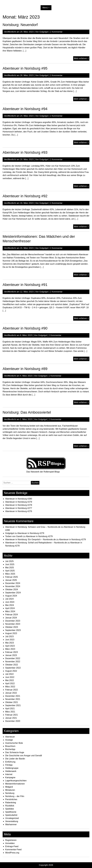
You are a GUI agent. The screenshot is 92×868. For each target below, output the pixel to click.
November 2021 (13, 699)
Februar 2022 (12, 690)
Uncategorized (12, 818)
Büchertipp (10, 749)
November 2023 (13, 624)
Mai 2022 (10, 680)
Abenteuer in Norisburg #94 (25, 109)
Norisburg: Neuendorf (20, 25)
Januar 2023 (11, 655)
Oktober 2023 (12, 627)
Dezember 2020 (13, 721)
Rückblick (10, 806)
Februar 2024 (12, 615)
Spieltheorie (11, 812)
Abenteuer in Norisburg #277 (19, 508)
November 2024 (13, 586)
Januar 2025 (11, 580)
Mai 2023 (10, 643)
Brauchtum (10, 746)
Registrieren (11, 840)
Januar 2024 (11, 618)
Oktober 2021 (12, 702)
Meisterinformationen (15, 784)
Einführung (10, 762)
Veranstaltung (12, 821)
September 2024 (13, 593)
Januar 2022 (11, 693)
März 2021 (10, 712)
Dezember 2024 (13, 583)
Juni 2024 (10, 602)
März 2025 (10, 574)
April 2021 (10, 709)
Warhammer (11, 824)
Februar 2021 (12, 715)
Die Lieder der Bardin (15, 759)
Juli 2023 (9, 636)
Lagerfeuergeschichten (16, 781)
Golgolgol (44, 32)
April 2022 (10, 683)
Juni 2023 (10, 640)
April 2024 (10, 608)
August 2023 (11, 633)
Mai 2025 (10, 568)
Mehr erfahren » (82, 59)
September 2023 (13, 630)
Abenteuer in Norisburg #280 (19, 499)
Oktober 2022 (12, 665)
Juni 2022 (10, 677)
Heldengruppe (12, 768)
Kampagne (10, 777)
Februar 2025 (12, 577)
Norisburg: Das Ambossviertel (27, 412)
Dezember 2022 (13, 658)
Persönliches (11, 799)
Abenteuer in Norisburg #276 (19, 511)
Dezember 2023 (13, 621)
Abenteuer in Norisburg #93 (25, 152)
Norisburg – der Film (15, 796)
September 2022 (13, 668)
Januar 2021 (11, 718)
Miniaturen (10, 790)
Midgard (9, 787)
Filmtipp (9, 765)
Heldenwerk (11, 771)
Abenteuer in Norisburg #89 (25, 369)
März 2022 (10, 687)
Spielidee (10, 809)
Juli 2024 (9, 599)
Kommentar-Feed (13, 850)
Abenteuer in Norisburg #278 (19, 505)
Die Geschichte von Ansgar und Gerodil (24, 756)
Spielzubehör (11, 815)
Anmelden (10, 843)
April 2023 (10, 646)
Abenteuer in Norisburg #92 (25, 196)
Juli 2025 (9, 561)
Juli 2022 (9, 674)
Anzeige (9, 740)
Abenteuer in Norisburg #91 (25, 285)
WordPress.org (12, 853)
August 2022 (11, 671)
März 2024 (10, 611)
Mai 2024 (10, 605)
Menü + (46, 8)
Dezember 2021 (13, 696)
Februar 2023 (12, 652)
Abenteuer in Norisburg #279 (19, 502)
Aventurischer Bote (14, 743)
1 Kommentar (56, 32)
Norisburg (10, 793)
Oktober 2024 (12, 589)
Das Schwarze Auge (15, 752)
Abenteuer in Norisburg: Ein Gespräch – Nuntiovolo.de (30, 539)
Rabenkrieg (11, 803)
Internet (9, 774)
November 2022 (13, 662)
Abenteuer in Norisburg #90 (25, 328)
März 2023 (10, 649)
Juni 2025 (10, 564)
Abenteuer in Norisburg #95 (25, 68)
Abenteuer (10, 737)
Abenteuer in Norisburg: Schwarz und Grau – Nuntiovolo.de (33, 527)
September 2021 (13, 705)
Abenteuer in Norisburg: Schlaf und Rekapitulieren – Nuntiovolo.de (36, 543)
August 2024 (11, 596)
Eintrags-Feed (12, 846)
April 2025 (10, 571)
